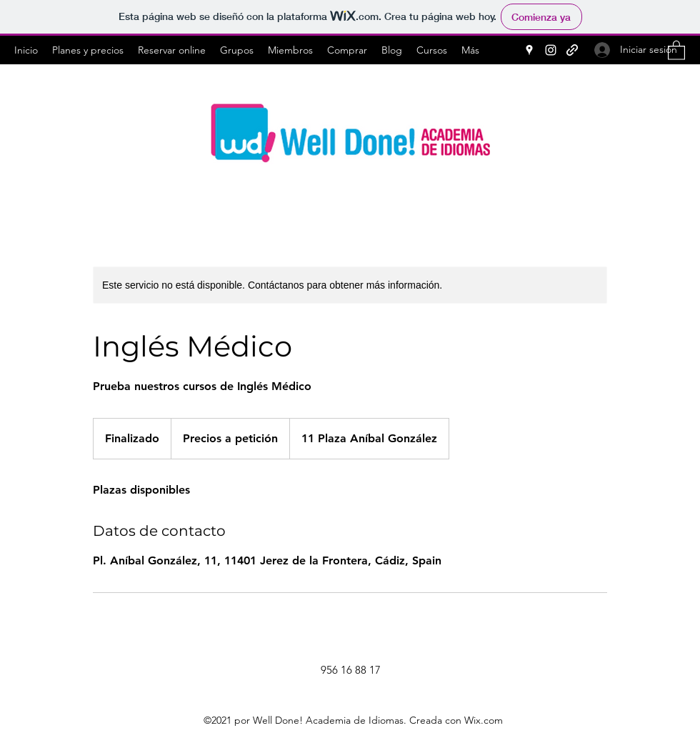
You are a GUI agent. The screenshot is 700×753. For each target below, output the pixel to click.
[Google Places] (529, 50)
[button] (676, 50)
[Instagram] (551, 50)
